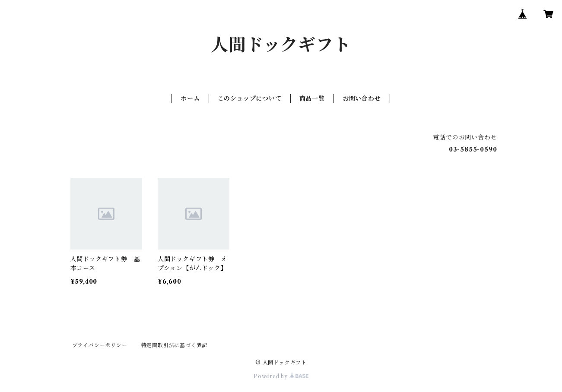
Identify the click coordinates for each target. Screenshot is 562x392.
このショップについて (250, 98)
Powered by (281, 376)
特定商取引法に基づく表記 (175, 345)
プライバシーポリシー (100, 345)
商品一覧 (312, 98)
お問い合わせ (362, 98)
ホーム (190, 98)
